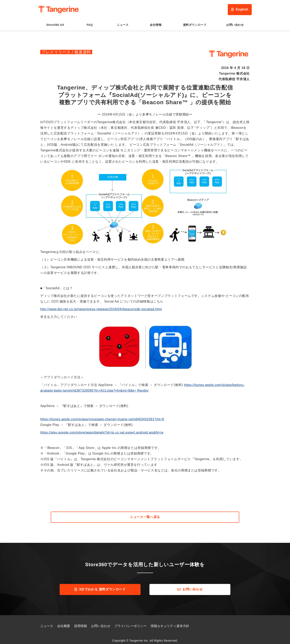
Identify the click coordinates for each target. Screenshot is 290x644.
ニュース (123, 22)
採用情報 (81, 623)
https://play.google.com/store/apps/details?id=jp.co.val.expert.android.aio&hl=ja (102, 430)
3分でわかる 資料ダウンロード (102, 587)
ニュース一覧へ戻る (145, 514)
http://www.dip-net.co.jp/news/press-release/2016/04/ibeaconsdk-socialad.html (101, 306)
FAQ (90, 22)
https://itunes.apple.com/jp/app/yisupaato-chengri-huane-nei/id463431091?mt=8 (102, 416)
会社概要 (64, 623)
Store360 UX (55, 22)
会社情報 (156, 22)
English (234, 8)
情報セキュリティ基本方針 (170, 623)
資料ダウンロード (195, 22)
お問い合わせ (235, 22)
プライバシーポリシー (130, 623)
